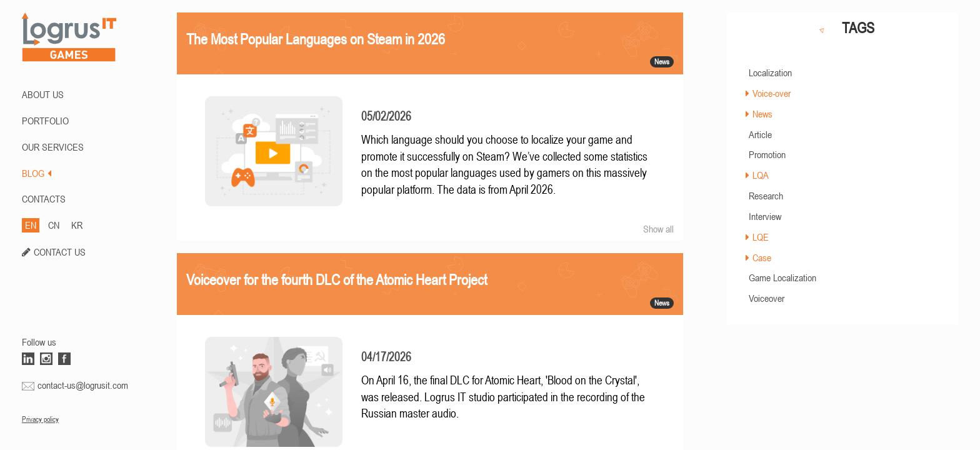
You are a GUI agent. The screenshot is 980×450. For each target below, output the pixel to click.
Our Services (53, 147)
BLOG (37, 173)
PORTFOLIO (45, 121)
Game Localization (782, 277)
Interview (765, 216)
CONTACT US (60, 252)
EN (31, 225)
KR (77, 225)
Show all (658, 229)
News (762, 114)
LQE (761, 237)
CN (54, 225)
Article (760, 134)
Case (762, 257)
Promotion (767, 154)
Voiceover (767, 298)
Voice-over (772, 93)
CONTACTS (44, 199)
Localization (770, 72)
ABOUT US (43, 94)
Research (766, 196)
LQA (761, 175)
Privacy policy (40, 419)
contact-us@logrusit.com (83, 385)
